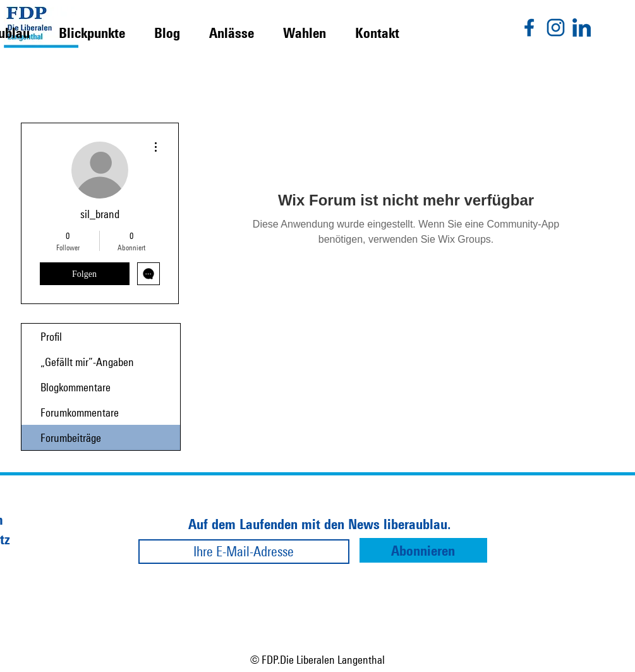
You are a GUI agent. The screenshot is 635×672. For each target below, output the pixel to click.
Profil (51, 336)
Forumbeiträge (71, 437)
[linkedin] (582, 27)
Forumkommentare (80, 412)
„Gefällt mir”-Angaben (87, 362)
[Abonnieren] (423, 550)
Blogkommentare (76, 387)
